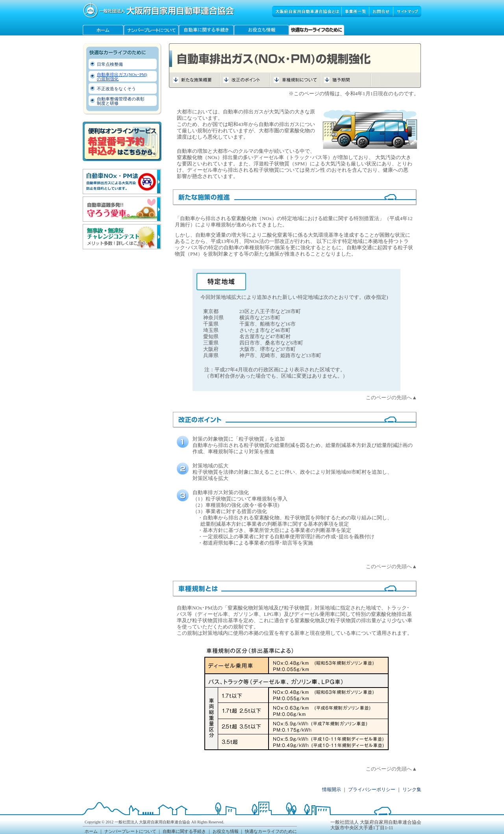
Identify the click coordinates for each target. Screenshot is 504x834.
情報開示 (332, 790)
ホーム (91, 831)
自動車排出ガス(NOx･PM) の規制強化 (122, 77)
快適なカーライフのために (271, 831)
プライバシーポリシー (372, 790)
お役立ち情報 (226, 831)
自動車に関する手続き (184, 831)
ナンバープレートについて (130, 831)
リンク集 (412, 790)
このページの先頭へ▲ (391, 398)
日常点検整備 (110, 64)
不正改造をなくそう (116, 89)
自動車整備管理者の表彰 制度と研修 (121, 101)
